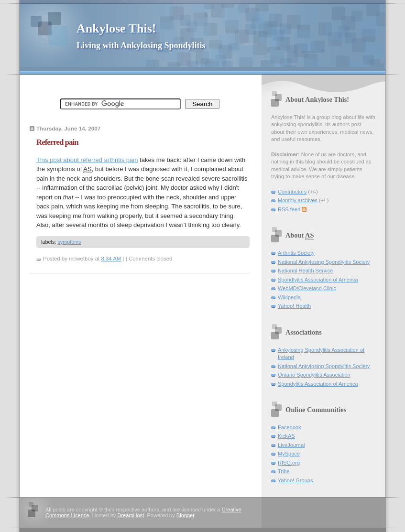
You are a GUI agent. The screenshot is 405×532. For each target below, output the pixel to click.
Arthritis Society (296, 253)
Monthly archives (298, 200)
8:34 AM (111, 259)
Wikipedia (289, 297)
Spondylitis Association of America (318, 384)
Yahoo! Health (294, 306)
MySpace (289, 454)
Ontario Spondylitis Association (314, 375)
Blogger (185, 515)
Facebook (290, 427)
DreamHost (131, 515)
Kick (286, 436)
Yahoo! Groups (296, 480)
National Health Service (305, 271)
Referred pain (57, 142)
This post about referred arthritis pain (87, 160)
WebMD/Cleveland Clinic (307, 288)
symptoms (69, 242)
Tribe (284, 471)
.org (289, 463)
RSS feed (289, 209)
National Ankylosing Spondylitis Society (324, 366)
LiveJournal (291, 445)
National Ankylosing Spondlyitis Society (324, 262)
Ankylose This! (116, 28)
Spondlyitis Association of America (318, 280)
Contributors (292, 192)
